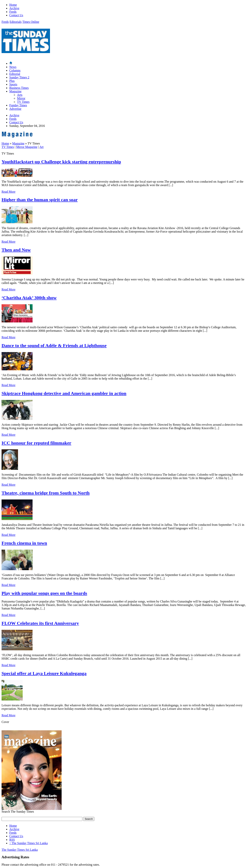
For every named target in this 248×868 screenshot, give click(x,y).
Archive (14, 8)
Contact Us (16, 15)
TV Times (23, 102)
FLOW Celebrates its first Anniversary (40, 623)
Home (13, 5)
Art (41, 147)
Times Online (31, 22)
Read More (9, 192)
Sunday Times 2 (19, 77)
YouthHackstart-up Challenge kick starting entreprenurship (61, 162)
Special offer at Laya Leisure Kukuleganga (44, 673)
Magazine (15, 91)
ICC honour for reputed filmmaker (36, 443)
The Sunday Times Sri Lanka (28, 843)
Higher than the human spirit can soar (40, 200)
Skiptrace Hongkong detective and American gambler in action (64, 393)
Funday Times (18, 105)
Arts (20, 95)
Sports (13, 84)
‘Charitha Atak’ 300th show (29, 298)
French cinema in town (24, 543)
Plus (12, 81)
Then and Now (16, 250)
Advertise (15, 109)
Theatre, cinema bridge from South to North (46, 493)
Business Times (19, 88)
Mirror (21, 98)
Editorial (15, 74)
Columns (15, 70)
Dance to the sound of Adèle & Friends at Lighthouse (54, 345)
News (13, 67)
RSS (12, 840)
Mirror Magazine (27, 147)
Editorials (15, 22)
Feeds (13, 12)
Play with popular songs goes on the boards (44, 593)
